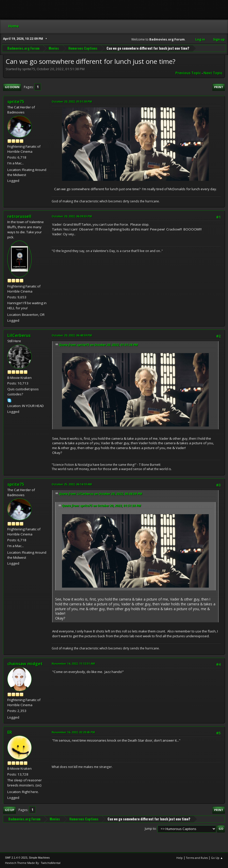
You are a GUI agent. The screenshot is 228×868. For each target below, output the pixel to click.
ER (10, 732)
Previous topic (188, 73)
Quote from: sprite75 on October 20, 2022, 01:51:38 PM (98, 345)
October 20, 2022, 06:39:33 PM (72, 216)
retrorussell (19, 216)
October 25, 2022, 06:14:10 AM (72, 484)
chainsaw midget (25, 664)
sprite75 (16, 102)
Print (219, 87)
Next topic (213, 73)
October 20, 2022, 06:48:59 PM (72, 335)
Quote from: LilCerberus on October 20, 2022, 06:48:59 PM (101, 494)
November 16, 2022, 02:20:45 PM (73, 732)
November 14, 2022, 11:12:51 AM (73, 663)
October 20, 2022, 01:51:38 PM (72, 101)
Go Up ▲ (217, 858)
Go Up (9, 810)
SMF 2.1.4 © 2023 (16, 858)
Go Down (12, 87)
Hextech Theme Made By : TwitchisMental (33, 863)
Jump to (150, 829)
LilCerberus (19, 335)
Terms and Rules (197, 858)
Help (180, 858)
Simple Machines (39, 858)
